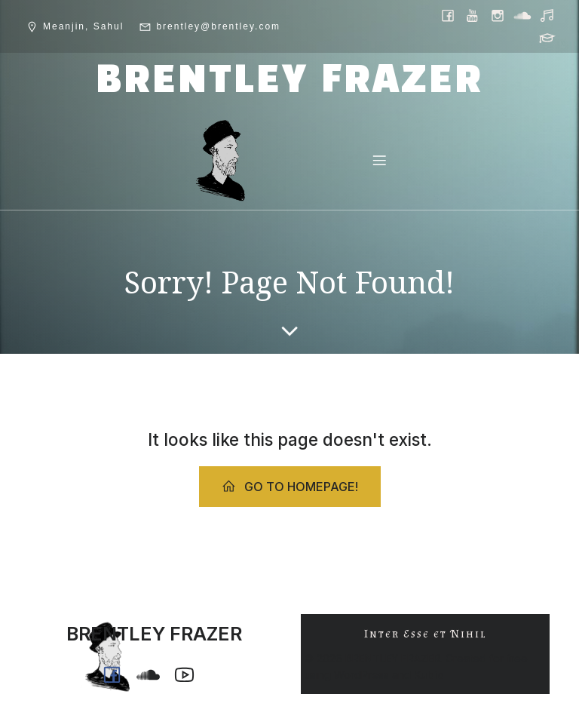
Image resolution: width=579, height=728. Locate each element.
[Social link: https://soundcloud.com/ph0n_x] (524, 15)
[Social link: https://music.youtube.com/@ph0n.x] (548, 15)
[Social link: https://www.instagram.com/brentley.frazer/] (499, 15)
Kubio (429, 675)
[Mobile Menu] (379, 160)
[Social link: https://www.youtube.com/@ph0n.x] (474, 15)
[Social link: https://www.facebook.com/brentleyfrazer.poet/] (449, 15)
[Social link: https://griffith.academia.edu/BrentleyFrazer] (548, 38)
